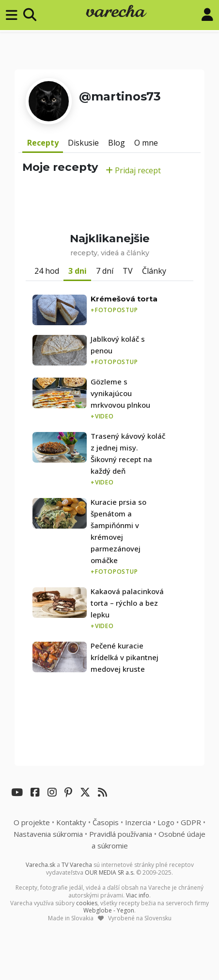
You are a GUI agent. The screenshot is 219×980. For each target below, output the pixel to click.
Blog (117, 143)
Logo (166, 822)
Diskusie (83, 143)
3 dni (78, 271)
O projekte (32, 822)
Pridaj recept (133, 170)
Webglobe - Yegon (109, 910)
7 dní (105, 271)
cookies (87, 903)
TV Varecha (77, 865)
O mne (146, 143)
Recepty (43, 143)
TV (128, 271)
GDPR (191, 822)
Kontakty (71, 822)
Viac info (138, 895)
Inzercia (138, 822)
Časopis (106, 822)
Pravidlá (121, 834)
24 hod (47, 271)
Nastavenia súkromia (48, 834)
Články (154, 271)
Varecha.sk (40, 865)
